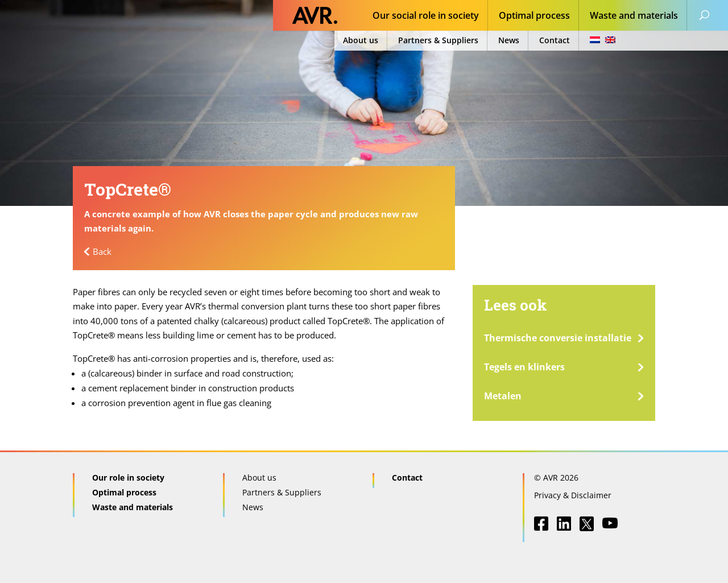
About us (361, 40)
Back (102, 251)
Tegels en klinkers (524, 367)
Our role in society (128, 477)
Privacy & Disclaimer (573, 495)
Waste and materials (634, 16)
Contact (555, 40)
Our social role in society (426, 16)
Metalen (503, 396)
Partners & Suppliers (438, 40)
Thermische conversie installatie (558, 338)
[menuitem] (599, 41)
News (509, 40)
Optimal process (534, 16)
